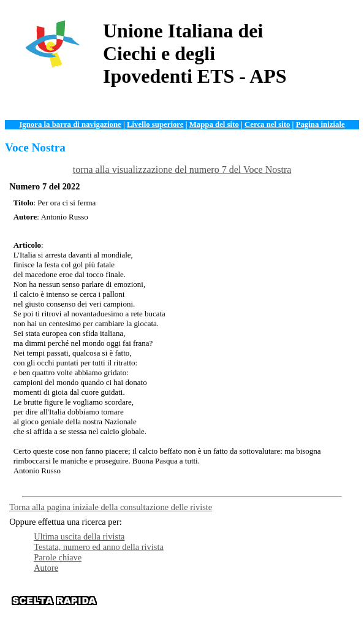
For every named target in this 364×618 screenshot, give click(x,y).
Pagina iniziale (320, 124)
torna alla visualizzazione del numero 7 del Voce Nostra (182, 170)
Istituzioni (326, 596)
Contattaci (231, 605)
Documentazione (201, 596)
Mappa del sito (214, 124)
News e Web (284, 596)
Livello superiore (155, 124)
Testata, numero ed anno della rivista (99, 547)
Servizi (246, 596)
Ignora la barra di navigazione (70, 124)
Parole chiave (58, 557)
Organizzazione (141, 596)
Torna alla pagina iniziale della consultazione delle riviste (111, 507)
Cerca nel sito (267, 124)
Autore (46, 568)
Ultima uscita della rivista (79, 536)
